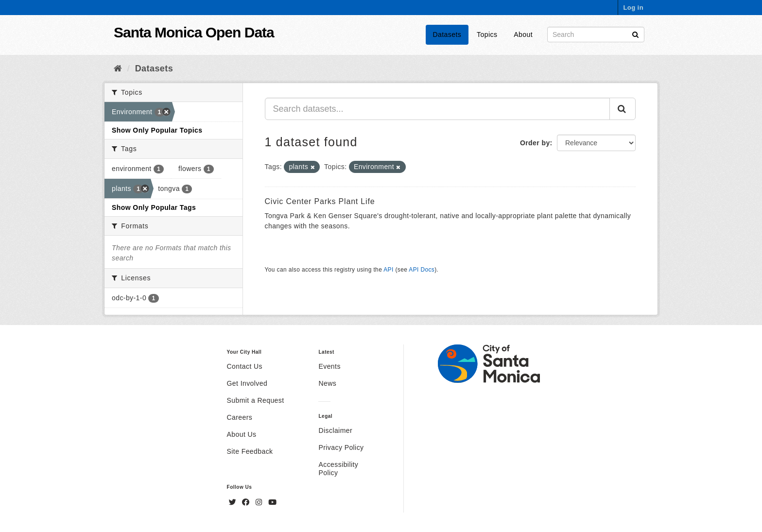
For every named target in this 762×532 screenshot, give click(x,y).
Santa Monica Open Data (194, 32)
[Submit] (635, 34)
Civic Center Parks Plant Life (320, 201)
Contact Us (245, 366)
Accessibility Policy (338, 469)
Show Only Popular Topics (157, 130)
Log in (633, 8)
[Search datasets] (596, 34)
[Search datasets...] (438, 109)
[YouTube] (272, 502)
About (523, 34)
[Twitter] (234, 502)
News (327, 383)
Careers (240, 417)
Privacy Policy (341, 447)
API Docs (422, 270)
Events (329, 366)
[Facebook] (247, 502)
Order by (535, 143)
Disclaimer (335, 430)
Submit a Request (256, 400)
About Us (242, 434)
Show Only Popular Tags (154, 207)
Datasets (447, 34)
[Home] (118, 69)
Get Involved (247, 383)
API (388, 270)
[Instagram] (260, 502)
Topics (487, 34)
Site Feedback (250, 451)
